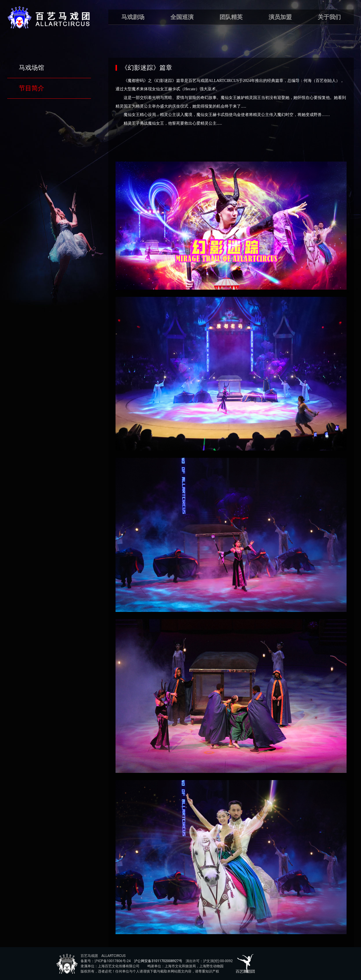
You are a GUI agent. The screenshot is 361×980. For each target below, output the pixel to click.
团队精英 (231, 17)
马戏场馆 (31, 68)
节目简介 (31, 88)
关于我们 (329, 17)
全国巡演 (182, 17)
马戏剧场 (133, 17)
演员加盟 (280, 17)
